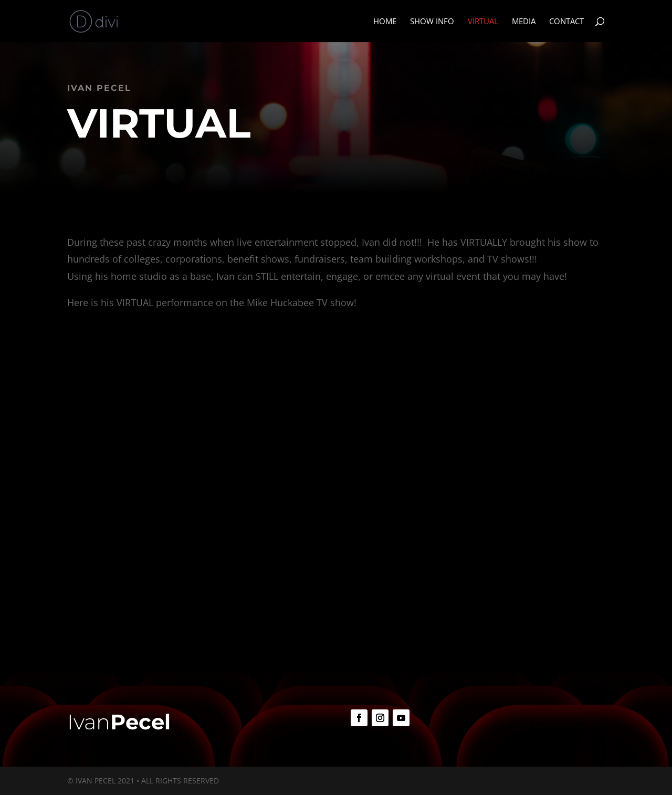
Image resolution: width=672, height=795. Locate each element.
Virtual (483, 22)
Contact (566, 22)
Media (524, 22)
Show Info (432, 22)
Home (385, 22)
